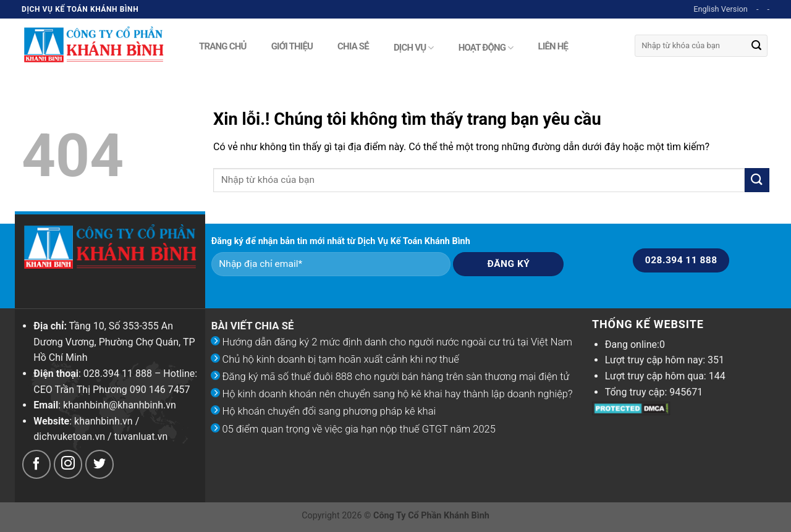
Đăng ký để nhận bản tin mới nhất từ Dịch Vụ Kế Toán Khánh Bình (341, 241)
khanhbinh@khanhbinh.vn (120, 405)
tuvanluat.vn (141, 437)
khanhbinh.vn (104, 421)
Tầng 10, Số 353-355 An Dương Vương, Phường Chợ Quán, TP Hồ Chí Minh (114, 342)
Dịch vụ (414, 48)
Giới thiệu (292, 45)
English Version (721, 9)
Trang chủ (223, 45)
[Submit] (756, 46)
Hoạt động (486, 48)
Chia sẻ (353, 45)
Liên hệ (553, 45)
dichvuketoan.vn (69, 437)
